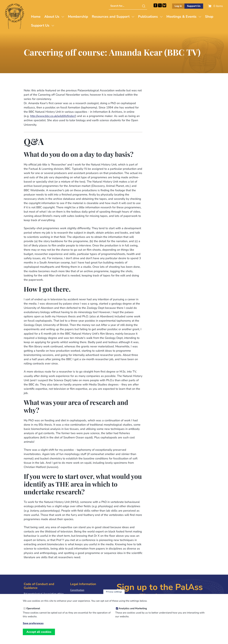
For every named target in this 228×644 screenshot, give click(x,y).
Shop (209, 17)
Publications (148, 17)
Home (36, 17)
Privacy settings (114, 595)
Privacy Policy (78, 595)
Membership (78, 17)
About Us (52, 17)
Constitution (77, 590)
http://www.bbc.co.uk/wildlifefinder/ (53, 116)
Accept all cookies (39, 635)
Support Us (194, 6)
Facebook (155, 5)
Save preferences (33, 627)
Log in (178, 6)
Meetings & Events (181, 17)
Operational (33, 612)
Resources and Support (111, 17)
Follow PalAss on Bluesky (164, 5)
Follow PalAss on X (160, 5)
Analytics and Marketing (133, 612)
